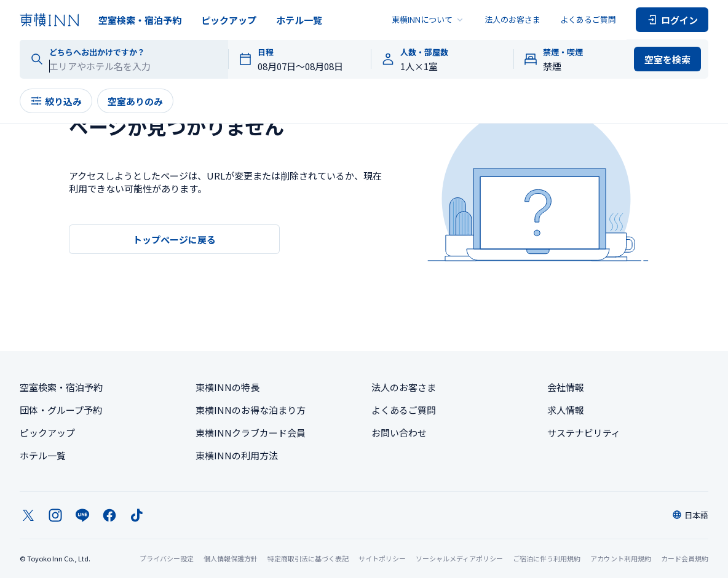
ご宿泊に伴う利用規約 (547, 558)
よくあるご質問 (588, 19)
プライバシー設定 (167, 559)
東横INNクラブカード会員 (251, 433)
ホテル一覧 (299, 20)
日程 (266, 52)
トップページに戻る (174, 240)
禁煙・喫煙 (563, 52)
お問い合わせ (399, 433)
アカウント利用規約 (621, 558)
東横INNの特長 (228, 387)
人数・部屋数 (424, 52)
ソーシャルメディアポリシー (459, 558)
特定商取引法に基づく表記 (308, 558)
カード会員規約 (685, 558)
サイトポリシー (382, 558)
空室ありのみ (135, 101)
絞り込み (56, 101)
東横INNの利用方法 (237, 455)
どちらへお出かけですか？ (97, 52)
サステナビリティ (584, 433)
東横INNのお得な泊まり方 (251, 410)
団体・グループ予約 (61, 410)
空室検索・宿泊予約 (140, 20)
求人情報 (566, 410)
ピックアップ (229, 20)
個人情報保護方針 (231, 558)
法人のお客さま (512, 19)
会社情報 (566, 387)
